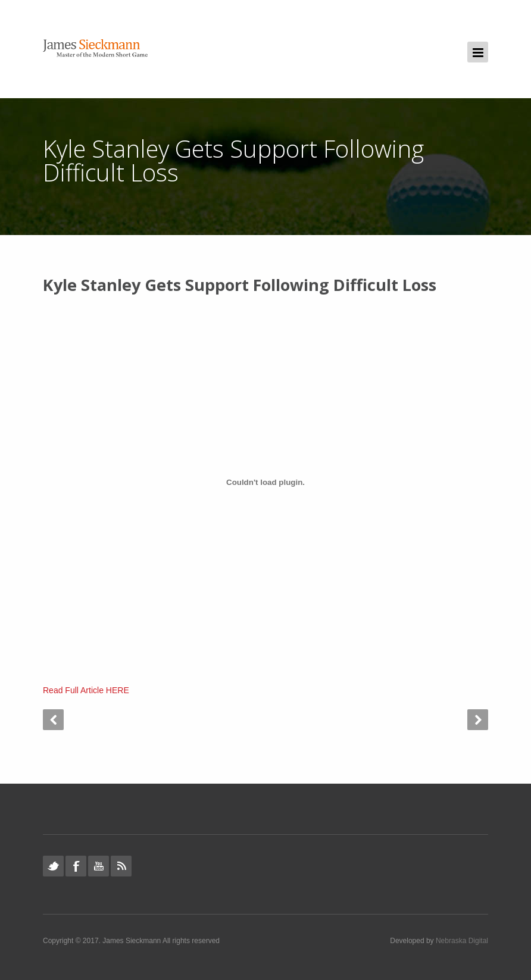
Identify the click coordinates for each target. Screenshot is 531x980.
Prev (53, 720)
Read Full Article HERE (86, 690)
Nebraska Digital (462, 941)
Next (478, 720)
